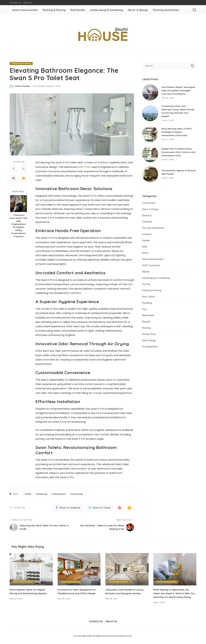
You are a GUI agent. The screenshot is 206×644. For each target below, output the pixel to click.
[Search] (194, 10)
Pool (144, 310)
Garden (146, 242)
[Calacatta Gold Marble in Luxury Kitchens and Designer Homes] (127, 569)
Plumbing (147, 304)
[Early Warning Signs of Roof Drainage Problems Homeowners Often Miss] (150, 135)
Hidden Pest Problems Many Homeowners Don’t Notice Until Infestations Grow (177, 153)
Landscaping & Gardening (156, 279)
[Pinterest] (14, 178)
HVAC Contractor (151, 267)
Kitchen (146, 273)
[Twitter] (23, 169)
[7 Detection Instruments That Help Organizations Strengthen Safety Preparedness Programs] (19, 204)
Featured (147, 223)
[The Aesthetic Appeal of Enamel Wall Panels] (150, 175)
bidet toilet (84, 167)
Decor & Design (150, 211)
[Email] (23, 178)
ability (28, 494)
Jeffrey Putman (22, 86)
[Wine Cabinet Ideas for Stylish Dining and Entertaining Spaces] (31, 569)
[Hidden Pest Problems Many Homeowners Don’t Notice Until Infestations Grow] (150, 155)
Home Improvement (21, 63)
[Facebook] (14, 169)
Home (145, 254)
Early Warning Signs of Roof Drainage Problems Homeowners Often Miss (178, 133)
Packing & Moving (152, 292)
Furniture (147, 235)
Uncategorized (150, 348)
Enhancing (42, 494)
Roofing (146, 329)
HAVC (145, 248)
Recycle (146, 323)
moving (146, 285)
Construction (149, 204)
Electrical (147, 217)
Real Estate (148, 317)
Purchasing (77, 494)
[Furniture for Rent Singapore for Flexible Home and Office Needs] (79, 569)
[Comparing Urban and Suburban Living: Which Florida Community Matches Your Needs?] (150, 114)
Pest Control (149, 298)
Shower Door (149, 335)
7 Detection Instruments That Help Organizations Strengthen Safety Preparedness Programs (19, 226)
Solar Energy (149, 342)
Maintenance (59, 494)
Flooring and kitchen (153, 229)
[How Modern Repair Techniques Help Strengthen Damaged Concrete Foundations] (150, 93)
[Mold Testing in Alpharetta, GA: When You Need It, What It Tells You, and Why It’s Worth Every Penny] (175, 569)
